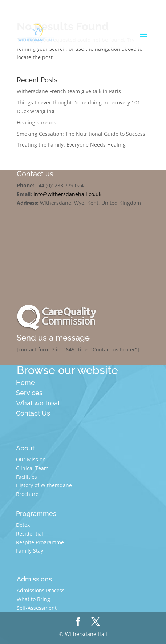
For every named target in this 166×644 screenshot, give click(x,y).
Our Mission (31, 459)
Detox (23, 525)
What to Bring (33, 599)
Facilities (27, 477)
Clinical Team (32, 468)
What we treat (38, 403)
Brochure (27, 494)
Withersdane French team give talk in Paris (69, 91)
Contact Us (33, 413)
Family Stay (30, 551)
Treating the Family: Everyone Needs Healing (71, 145)
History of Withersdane (44, 485)
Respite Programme (40, 542)
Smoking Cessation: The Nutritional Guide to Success (81, 134)
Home (25, 383)
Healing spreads (37, 122)
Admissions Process (41, 590)
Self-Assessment (37, 608)
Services (29, 393)
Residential (30, 534)
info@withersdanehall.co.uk (67, 194)
